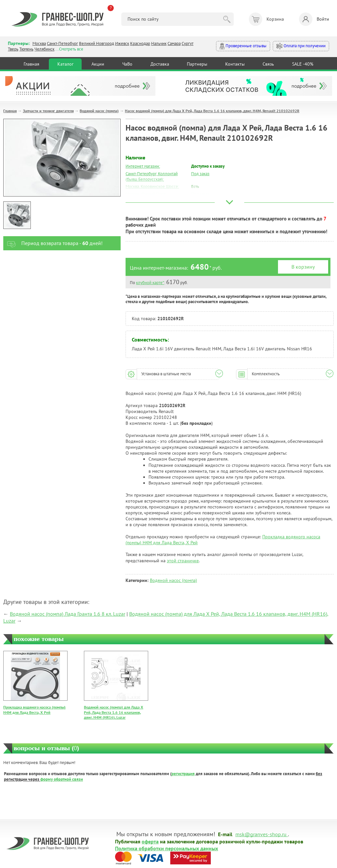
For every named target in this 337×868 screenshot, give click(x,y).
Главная (31, 64)
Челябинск (44, 49)
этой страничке (183, 561)
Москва (39, 43)
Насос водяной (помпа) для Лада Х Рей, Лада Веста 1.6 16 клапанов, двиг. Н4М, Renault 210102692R (212, 111)
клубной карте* (150, 283)
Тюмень (26, 49)
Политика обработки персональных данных (167, 848)
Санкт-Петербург (62, 43)
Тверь (13, 49)
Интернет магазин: (143, 166)
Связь (268, 64)
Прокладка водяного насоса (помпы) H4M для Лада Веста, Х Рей (34, 710)
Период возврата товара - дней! (53, 243)
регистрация (183, 774)
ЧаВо (127, 64)
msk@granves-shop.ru (261, 834)
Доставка (160, 64)
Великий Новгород (97, 43)
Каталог (65, 64)
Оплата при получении (301, 46)
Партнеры (197, 64)
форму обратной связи (62, 779)
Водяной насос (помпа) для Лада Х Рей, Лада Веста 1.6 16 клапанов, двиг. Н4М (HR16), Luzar (114, 712)
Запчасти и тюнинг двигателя (48, 111)
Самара (174, 43)
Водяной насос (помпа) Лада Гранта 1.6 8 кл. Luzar (68, 614)
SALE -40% (303, 64)
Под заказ (200, 174)
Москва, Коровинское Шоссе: (152, 186)
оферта (150, 841)
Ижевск (122, 43)
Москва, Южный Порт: (146, 194)
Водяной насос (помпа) (99, 111)
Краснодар (140, 43)
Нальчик (159, 43)
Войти (314, 19)
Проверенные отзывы (243, 46)
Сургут (188, 43)
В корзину (303, 267)
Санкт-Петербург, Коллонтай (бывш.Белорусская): (152, 176)
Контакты (235, 64)
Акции (98, 64)
